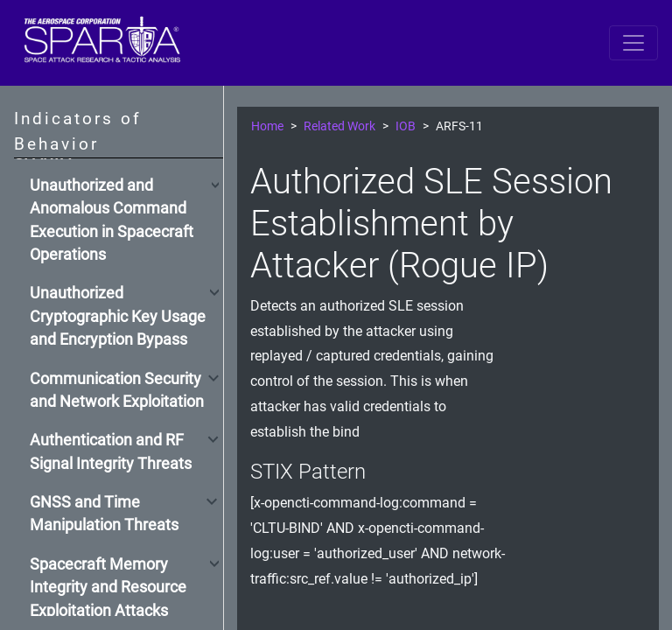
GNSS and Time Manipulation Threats (104, 514)
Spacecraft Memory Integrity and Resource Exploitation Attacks (108, 588)
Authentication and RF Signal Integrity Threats (111, 451)
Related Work (339, 126)
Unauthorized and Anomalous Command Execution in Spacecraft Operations (112, 220)
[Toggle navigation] (633, 43)
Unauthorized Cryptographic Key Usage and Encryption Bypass (118, 316)
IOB (406, 126)
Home (267, 126)
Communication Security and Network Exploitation (117, 390)
